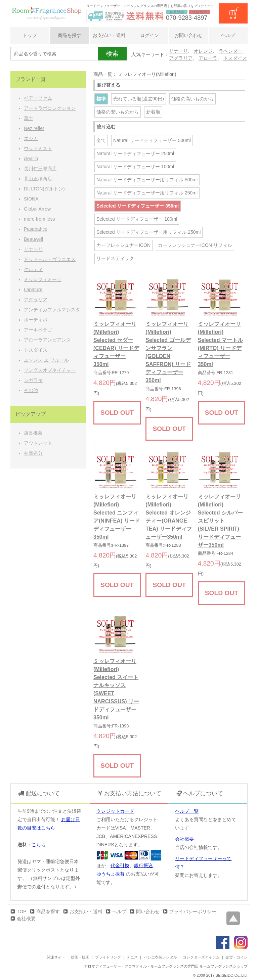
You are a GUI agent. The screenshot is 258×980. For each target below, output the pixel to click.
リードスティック (115, 258)
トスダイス (235, 58)
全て (101, 140)
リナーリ (178, 51)
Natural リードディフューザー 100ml (135, 167)
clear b (31, 159)
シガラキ (33, 380)
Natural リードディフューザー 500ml (152, 140)
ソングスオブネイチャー (50, 370)
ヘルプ (228, 35)
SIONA (31, 199)
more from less (39, 219)
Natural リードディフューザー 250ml (135, 153)
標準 (101, 99)
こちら (39, 845)
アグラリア (181, 58)
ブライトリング (108, 957)
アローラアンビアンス (47, 340)
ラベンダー (230, 51)
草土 (29, 118)
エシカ (31, 138)
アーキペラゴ (38, 330)
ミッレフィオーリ (43, 279)
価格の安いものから (118, 112)
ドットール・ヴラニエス (50, 259)
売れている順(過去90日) (139, 99)
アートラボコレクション (50, 108)
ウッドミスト (38, 148)
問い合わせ (148, 911)
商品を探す (70, 35)
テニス (132, 957)
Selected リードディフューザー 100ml (137, 219)
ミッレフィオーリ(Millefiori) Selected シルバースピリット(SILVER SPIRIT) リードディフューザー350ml (220, 521)
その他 (31, 390)
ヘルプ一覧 (187, 811)
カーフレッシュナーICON (123, 245)
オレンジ (203, 51)
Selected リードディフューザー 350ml (138, 206)
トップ (30, 35)
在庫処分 (33, 453)
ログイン (149, 35)
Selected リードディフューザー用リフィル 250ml (148, 232)
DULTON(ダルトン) (44, 189)
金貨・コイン (236, 957)
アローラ (208, 58)
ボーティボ (36, 320)
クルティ (33, 269)
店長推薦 (33, 433)
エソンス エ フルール (46, 360)
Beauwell (33, 239)
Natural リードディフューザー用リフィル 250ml (147, 193)
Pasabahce (36, 229)
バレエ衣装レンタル (160, 957)
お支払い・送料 (109, 35)
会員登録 (177, 12)
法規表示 (200, 12)
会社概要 (184, 839)
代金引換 (120, 865)
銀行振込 (143, 865)
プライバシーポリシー (193, 911)
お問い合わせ (188, 35)
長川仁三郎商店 (40, 169)
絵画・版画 (80, 957)
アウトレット (38, 443)
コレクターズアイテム (201, 957)
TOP (22, 911)
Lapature (33, 289)
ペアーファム (38, 98)
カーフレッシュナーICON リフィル (195, 245)
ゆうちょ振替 (111, 874)
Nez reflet (34, 128)
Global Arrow (37, 209)
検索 (112, 54)
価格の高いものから (192, 99)
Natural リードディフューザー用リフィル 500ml (147, 180)
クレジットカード (115, 811)
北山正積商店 (38, 179)
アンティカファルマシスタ (52, 310)
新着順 (153, 112)
